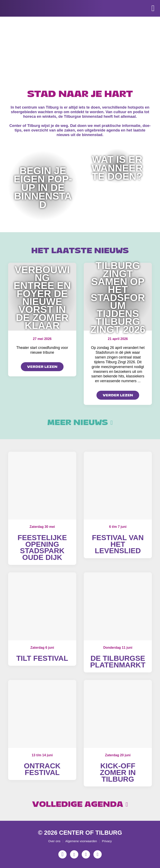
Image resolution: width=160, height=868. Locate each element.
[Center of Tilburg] (22, 21)
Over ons (54, 841)
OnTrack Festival (42, 769)
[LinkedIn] (97, 854)
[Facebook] (74, 854)
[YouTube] (86, 854)
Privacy (107, 841)
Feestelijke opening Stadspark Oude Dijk (42, 547)
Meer (80, 423)
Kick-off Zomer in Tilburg (118, 772)
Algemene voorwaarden (81, 841)
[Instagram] (62, 854)
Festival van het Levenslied (118, 544)
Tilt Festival (42, 658)
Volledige (80, 804)
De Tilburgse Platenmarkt (118, 662)
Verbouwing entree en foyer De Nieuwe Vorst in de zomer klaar (42, 298)
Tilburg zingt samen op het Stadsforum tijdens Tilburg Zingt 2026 (118, 298)
